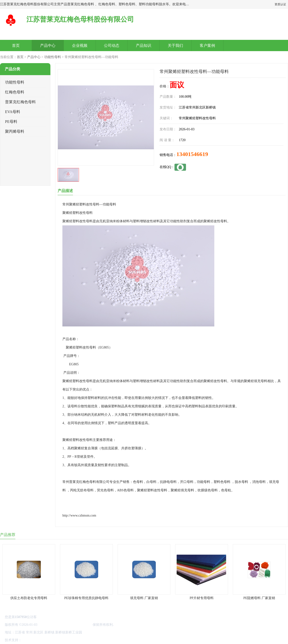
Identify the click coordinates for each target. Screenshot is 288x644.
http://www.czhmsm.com (79, 515)
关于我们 (175, 45)
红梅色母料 (15, 92)
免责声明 (47, 640)
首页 (16, 45)
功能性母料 (53, 57)
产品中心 (48, 45)
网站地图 (79, 640)
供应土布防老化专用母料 (29, 598)
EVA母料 (13, 112)
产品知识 (144, 45)
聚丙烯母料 (15, 131)
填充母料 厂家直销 (144, 598)
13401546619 (192, 154)
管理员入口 (63, 640)
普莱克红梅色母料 (20, 102)
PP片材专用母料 (202, 598)
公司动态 (112, 45)
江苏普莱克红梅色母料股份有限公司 (65, 625)
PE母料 (11, 122)
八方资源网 (31, 640)
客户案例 (207, 45)
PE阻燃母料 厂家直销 (259, 598)
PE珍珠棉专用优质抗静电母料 (86, 598)
